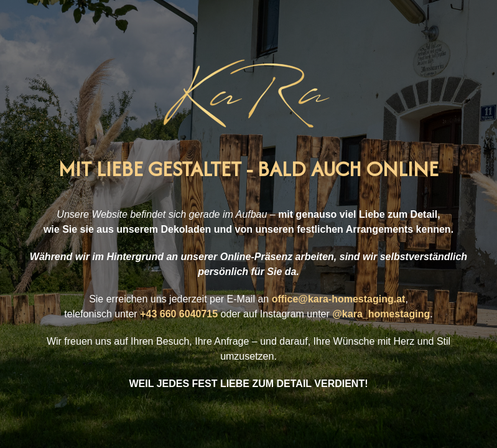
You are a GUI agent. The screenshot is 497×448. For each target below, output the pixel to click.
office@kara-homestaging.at (339, 299)
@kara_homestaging (381, 314)
